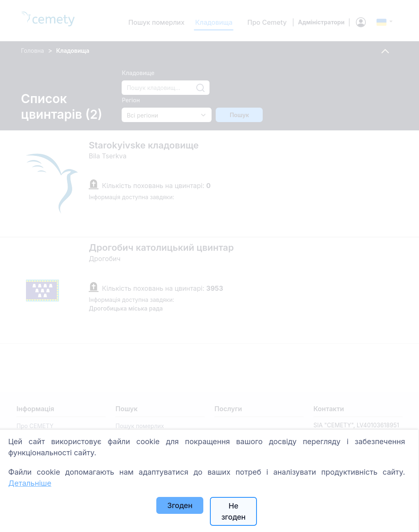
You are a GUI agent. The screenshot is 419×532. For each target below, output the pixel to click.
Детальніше (30, 483)
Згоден (180, 505)
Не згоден (234, 511)
